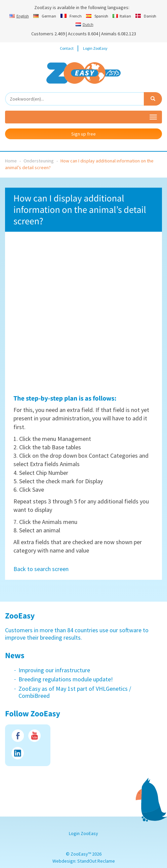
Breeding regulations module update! (66, 679)
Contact (67, 48)
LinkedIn (18, 753)
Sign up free (83, 134)
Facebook (18, 736)
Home (11, 161)
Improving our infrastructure (54, 670)
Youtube (34, 736)
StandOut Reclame (96, 861)
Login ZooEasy (95, 48)
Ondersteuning (39, 161)
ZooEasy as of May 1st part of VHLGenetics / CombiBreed (75, 692)
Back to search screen (41, 569)
